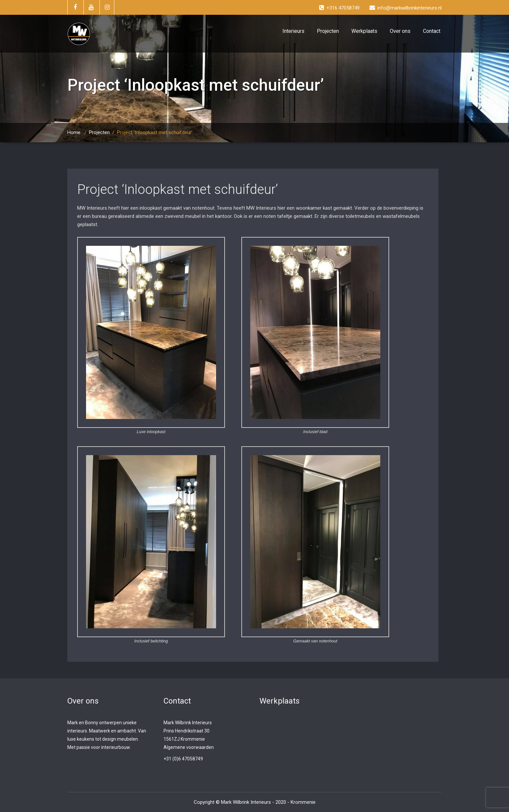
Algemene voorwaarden (189, 747)
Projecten (328, 31)
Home (74, 132)
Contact (432, 31)
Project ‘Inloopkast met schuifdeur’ (177, 189)
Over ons (400, 31)
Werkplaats (364, 31)
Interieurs (293, 31)
